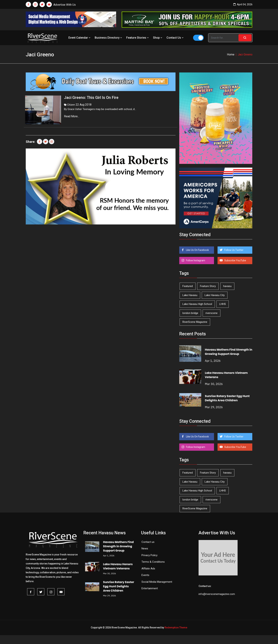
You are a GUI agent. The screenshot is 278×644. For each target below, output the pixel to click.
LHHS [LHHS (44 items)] (223, 304)
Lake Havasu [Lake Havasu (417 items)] (190, 295)
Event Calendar (80, 38)
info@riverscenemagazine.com (217, 594)
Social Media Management (157, 582)
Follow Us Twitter (234, 250)
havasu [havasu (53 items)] (227, 286)
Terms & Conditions (153, 562)
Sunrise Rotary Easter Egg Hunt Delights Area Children (227, 398)
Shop (158, 38)
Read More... (72, 116)
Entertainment (150, 588)
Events (145, 575)
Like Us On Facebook (197, 250)
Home (231, 54)
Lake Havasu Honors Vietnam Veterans (118, 566)
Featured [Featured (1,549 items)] (188, 286)
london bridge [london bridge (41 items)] (190, 313)
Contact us (148, 542)
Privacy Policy (149, 555)
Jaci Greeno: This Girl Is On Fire (91, 98)
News (145, 549)
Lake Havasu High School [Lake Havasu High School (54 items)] (197, 304)
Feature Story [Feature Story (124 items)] (208, 286)
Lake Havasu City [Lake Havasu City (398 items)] (215, 295)
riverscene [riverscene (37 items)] (212, 313)
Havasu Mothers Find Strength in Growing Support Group (229, 352)
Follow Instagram (195, 260)
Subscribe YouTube (235, 260)
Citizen (71, 105)
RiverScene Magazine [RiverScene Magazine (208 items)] (195, 322)
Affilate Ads (148, 569)
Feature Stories (138, 38)
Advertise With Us (65, 5)
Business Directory (109, 38)
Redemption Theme (176, 628)
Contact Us (175, 38)
